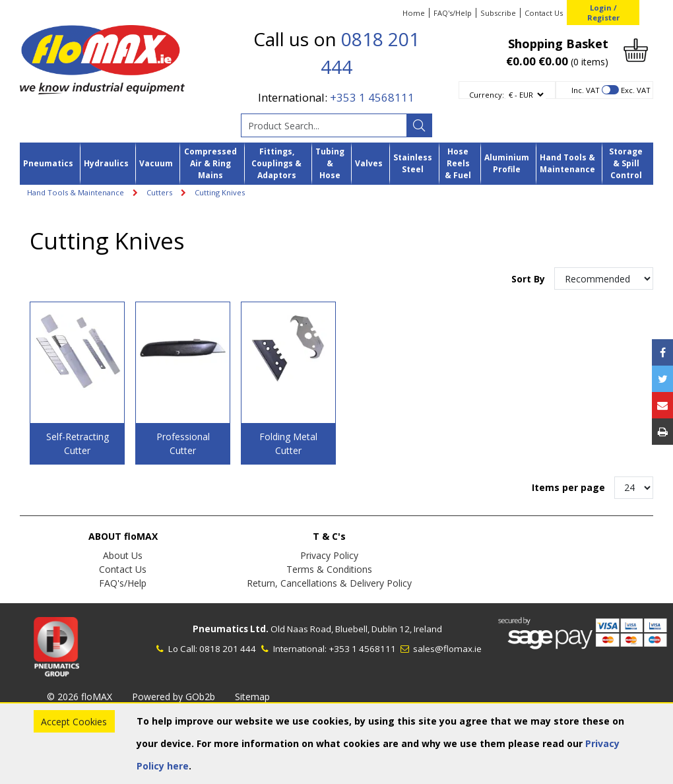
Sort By (529, 279)
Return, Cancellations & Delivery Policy (329, 583)
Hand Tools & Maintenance (567, 163)
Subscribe (498, 13)
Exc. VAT (636, 90)
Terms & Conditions (329, 569)
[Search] (419, 125)
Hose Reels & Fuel (458, 164)
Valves (369, 163)
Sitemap (252, 697)
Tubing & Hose (330, 164)
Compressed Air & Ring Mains (210, 164)
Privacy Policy (329, 555)
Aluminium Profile (507, 163)
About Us (123, 555)
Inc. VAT (586, 90)
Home (414, 13)
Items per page (568, 487)
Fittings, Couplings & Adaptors (276, 164)
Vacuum (156, 163)
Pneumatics (48, 163)
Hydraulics (106, 163)
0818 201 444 (228, 649)
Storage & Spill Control (626, 164)
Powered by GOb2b (174, 697)
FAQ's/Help (453, 13)
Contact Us (544, 13)
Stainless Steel (413, 163)
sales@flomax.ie (440, 649)
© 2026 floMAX (80, 697)
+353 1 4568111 (372, 97)
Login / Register (603, 13)
